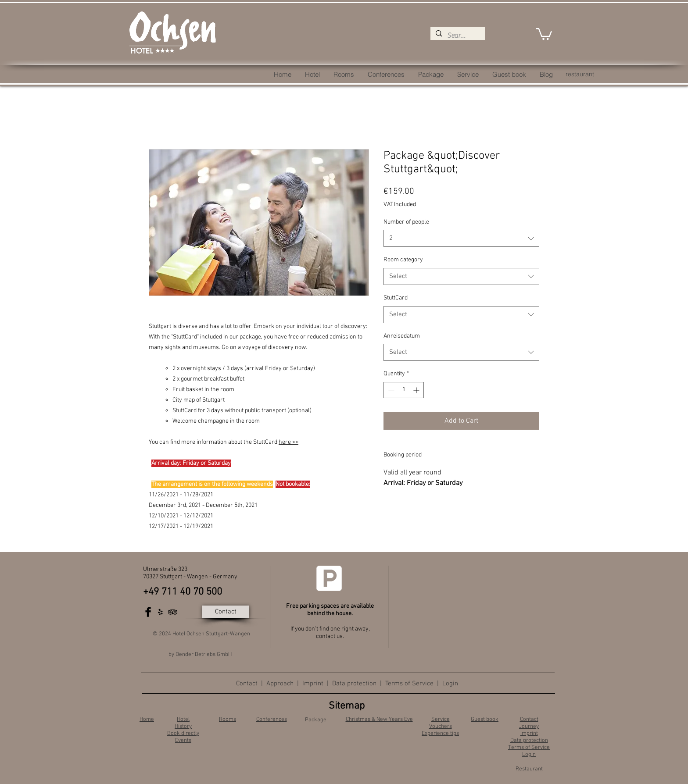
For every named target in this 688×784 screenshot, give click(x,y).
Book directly (183, 734)
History (183, 727)
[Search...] (457, 36)
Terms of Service (409, 684)
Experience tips (440, 734)
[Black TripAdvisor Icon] (173, 612)
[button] (544, 33)
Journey (529, 727)
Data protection (354, 684)
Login (450, 684)
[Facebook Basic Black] (148, 612)
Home (147, 720)
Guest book (485, 720)
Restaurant (529, 769)
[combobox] (461, 238)
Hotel (183, 720)
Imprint (313, 684)
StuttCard (396, 298)
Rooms (228, 720)
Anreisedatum (402, 336)
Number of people (406, 222)
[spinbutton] (404, 390)
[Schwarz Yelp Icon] (160, 612)
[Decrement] (390, 390)
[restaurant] (580, 75)
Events (183, 741)
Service (441, 720)
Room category (403, 260)
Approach (281, 684)
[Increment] (417, 390)
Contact (247, 684)
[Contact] (226, 612)
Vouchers (441, 727)
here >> (288, 442)
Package (316, 720)
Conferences (272, 720)
